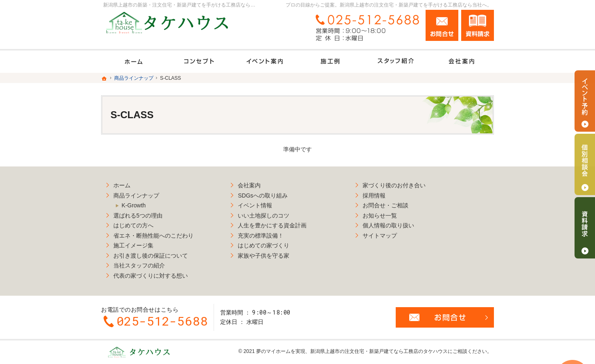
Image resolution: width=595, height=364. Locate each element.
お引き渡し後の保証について (151, 254)
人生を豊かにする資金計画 (279, 224)
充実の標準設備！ (267, 234)
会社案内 (256, 184)
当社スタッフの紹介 (139, 264)
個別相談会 (585, 164)
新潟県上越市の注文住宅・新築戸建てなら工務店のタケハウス (379, 347)
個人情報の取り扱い (401, 224)
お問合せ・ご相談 (398, 204)
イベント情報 (261, 204)
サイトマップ (392, 234)
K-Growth (134, 204)
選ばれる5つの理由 (138, 213)
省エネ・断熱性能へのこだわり (153, 234)
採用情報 (387, 193)
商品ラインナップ (136, 193)
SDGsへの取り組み (269, 193)
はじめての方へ (133, 224)
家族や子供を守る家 (270, 254)
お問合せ (442, 25)
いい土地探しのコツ (270, 213)
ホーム (122, 184)
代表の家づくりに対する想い (151, 274)
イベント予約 (585, 101)
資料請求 (478, 25)
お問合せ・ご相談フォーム (445, 313)
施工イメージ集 (133, 244)
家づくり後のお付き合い (407, 184)
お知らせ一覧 (392, 213)
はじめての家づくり (270, 244)
